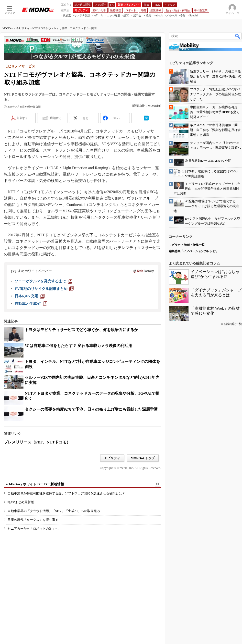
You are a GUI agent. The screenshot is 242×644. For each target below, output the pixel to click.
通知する (56, 118)
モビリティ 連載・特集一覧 (187, 245)
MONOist (8, 28)
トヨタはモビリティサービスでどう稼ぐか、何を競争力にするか (81, 330)
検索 (238, 36)
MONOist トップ (143, 458)
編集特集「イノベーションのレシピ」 (194, 251)
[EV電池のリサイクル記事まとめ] (44, 289)
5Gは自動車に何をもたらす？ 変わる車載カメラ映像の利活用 (78, 346)
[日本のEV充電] (30, 296)
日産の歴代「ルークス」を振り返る (33, 520)
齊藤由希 (139, 106)
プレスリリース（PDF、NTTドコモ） (37, 442)
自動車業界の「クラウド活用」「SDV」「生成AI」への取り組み (54, 511)
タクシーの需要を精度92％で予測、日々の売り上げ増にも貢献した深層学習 (91, 409)
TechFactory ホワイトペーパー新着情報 (34, 484)
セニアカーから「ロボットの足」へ (33, 529)
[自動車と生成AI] (31, 304)
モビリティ (23, 28)
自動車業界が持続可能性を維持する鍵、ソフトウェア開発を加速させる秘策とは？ (66, 493)
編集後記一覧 (233, 324)
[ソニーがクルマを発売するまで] (44, 281)
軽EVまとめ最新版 (21, 502)
